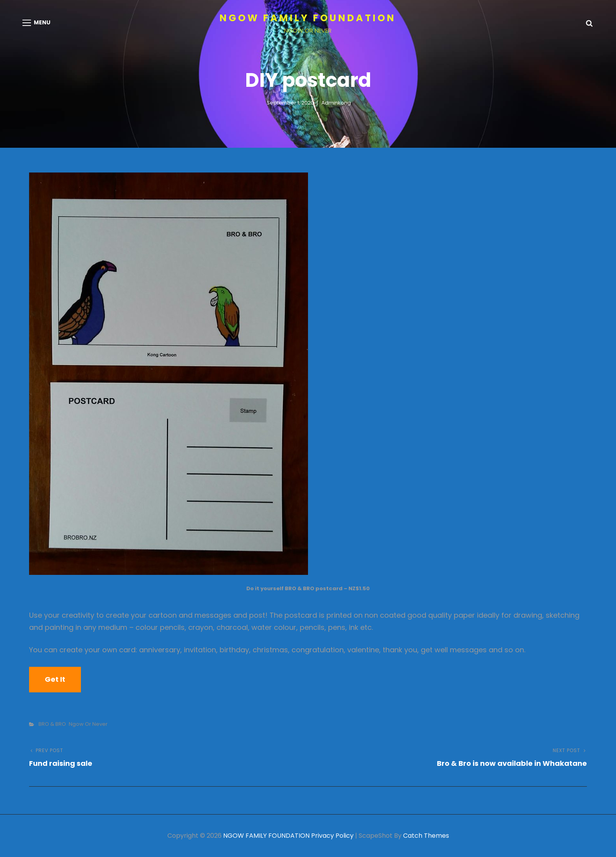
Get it (55, 679)
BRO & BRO (52, 724)
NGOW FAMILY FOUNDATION (308, 18)
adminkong (336, 103)
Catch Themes (426, 836)
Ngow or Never (88, 724)
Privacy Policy (332, 836)
